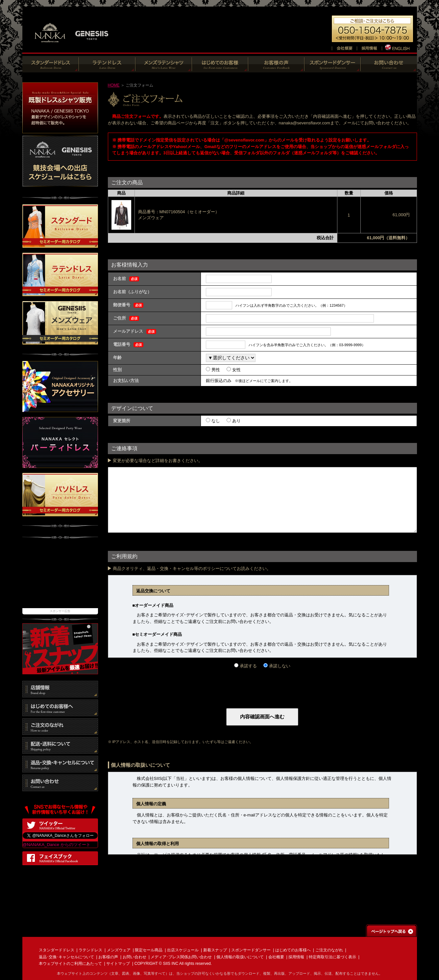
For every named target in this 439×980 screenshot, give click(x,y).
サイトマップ (118, 964)
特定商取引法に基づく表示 (332, 957)
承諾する (248, 666)
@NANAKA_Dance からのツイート (57, 845)
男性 (215, 370)
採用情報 (296, 957)
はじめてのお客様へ (293, 950)
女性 (236, 370)
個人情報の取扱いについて (240, 957)
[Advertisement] (60, 577)
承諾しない (279, 666)
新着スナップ (215, 950)
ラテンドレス (90, 950)
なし (215, 421)
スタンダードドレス (57, 950)
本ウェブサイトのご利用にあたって (70, 964)
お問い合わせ (134, 957)
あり (236, 421)
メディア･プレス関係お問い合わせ (181, 957)
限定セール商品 (149, 950)
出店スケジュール (183, 950)
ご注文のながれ (329, 950)
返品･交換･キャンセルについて (66, 957)
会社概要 (276, 957)
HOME (114, 85)
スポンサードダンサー (251, 950)
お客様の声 (108, 957)
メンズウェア (119, 950)
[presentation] (158, 682)
